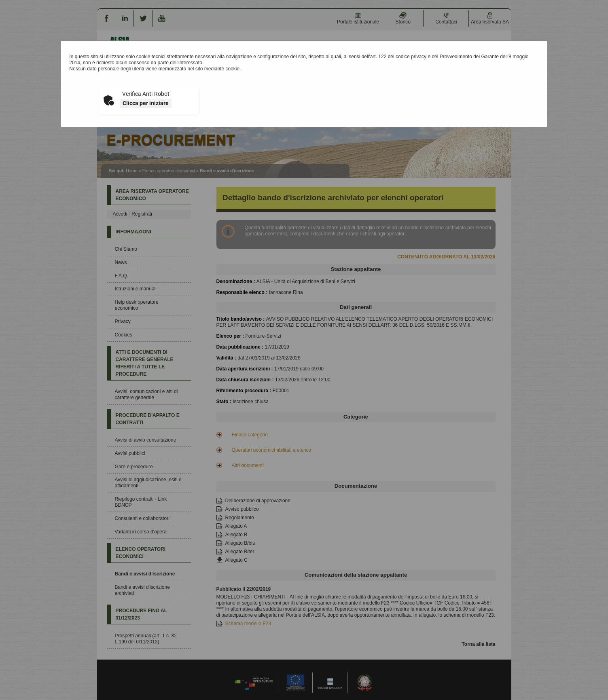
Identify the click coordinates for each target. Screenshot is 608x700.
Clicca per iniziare (146, 103)
